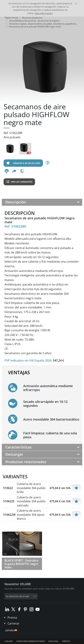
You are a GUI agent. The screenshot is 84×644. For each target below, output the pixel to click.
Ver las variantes (19, 182)
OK (34, 596)
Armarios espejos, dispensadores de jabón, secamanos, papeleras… (43, 24)
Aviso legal (53, 641)
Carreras (13, 623)
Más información (44, 13)
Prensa (12, 618)
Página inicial (11, 18)
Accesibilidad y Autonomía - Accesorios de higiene (35, 21)
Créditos (66, 641)
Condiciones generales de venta (31, 641)
